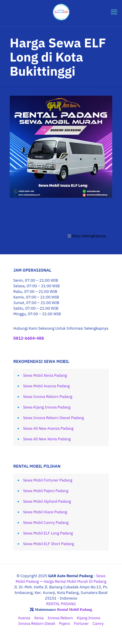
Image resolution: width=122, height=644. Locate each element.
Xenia (39, 618)
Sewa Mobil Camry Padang (46, 523)
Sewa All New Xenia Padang (47, 439)
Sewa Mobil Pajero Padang (46, 491)
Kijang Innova (88, 618)
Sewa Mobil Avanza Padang (46, 386)
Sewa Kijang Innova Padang (47, 407)
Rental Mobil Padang (74, 609)
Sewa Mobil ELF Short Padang (48, 544)
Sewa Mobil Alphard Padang (47, 501)
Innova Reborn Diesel (37, 624)
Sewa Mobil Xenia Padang (45, 375)
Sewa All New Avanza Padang (48, 428)
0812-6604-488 (29, 338)
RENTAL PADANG (61, 604)
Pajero (65, 624)
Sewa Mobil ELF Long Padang (59, 214)
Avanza (24, 618)
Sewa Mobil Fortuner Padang (48, 480)
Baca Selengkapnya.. (90, 236)
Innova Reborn (60, 618)
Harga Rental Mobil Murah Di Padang (75, 581)
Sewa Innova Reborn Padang (48, 397)
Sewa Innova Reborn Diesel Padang (53, 418)
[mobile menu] (114, 12)
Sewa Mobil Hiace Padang (45, 512)
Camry (98, 624)
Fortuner (81, 624)
